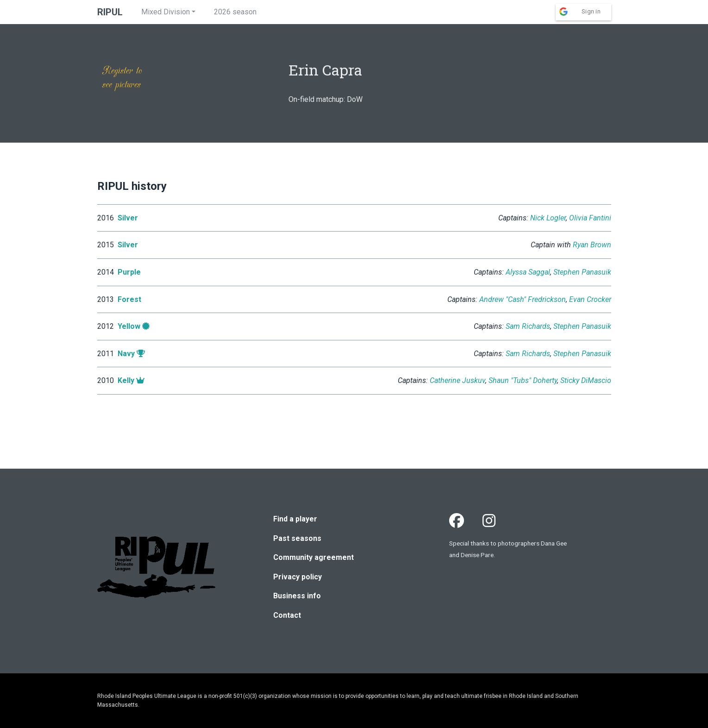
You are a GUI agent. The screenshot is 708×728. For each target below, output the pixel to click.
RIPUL (110, 12)
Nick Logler (548, 218)
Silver (128, 218)
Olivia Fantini (590, 218)
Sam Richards (528, 326)
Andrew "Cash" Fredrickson (523, 299)
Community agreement (313, 557)
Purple (129, 272)
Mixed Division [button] (166, 12)
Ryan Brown (592, 245)
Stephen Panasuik (582, 272)
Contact (287, 615)
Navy (126, 354)
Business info (297, 596)
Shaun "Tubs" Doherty (523, 380)
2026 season (235, 12)
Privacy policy (298, 577)
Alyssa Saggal (528, 272)
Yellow (129, 326)
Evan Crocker (590, 299)
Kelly (126, 380)
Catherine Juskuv (457, 380)
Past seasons (297, 538)
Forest (129, 299)
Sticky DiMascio (586, 380)
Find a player (295, 519)
